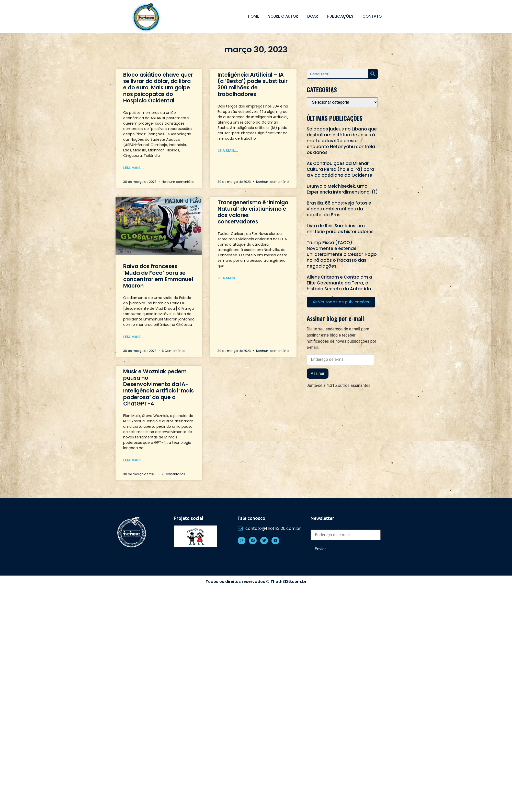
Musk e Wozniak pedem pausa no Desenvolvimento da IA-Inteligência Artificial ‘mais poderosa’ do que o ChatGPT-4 (158, 387)
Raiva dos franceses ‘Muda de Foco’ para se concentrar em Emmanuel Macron (158, 276)
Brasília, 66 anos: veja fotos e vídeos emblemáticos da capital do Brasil (339, 209)
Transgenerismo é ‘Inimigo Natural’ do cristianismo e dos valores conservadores (253, 212)
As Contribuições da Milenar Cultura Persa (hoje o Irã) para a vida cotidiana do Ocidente (340, 169)
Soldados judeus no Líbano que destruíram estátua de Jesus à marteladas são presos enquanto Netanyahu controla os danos (342, 141)
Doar (313, 16)
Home (253, 16)
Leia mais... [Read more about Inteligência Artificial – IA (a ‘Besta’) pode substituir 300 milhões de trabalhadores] (228, 151)
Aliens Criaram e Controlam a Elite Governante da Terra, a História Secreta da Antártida (339, 283)
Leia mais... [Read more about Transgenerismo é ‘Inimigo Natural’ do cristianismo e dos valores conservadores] (228, 278)
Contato (372, 16)
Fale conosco (252, 518)
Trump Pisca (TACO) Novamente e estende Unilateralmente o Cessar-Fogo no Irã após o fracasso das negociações (342, 254)
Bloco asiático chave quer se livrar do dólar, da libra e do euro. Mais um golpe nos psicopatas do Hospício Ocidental (158, 88)
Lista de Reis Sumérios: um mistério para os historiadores (340, 229)
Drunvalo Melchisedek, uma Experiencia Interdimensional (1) (342, 189)
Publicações (340, 16)
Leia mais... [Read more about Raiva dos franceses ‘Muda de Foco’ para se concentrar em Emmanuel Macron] (133, 337)
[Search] (373, 74)
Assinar (318, 373)
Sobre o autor (283, 16)
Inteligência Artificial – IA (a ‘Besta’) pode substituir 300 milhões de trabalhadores (253, 84)
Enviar (320, 549)
